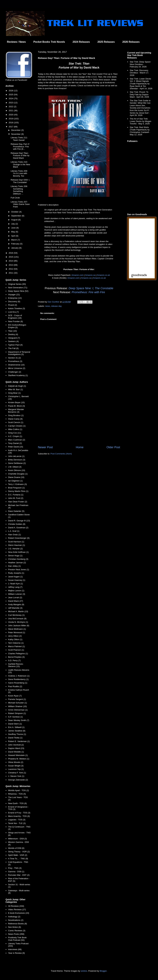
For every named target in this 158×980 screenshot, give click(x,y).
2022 (11, 107)
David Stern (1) (15, 724)
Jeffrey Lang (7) (15, 587)
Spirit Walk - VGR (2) (18, 855)
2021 (11, 111)
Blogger (103, 971)
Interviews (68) (15, 949)
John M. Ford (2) (16, 498)
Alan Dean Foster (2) (18, 502)
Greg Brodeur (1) (16, 415)
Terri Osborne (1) (16, 643)
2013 (11, 265)
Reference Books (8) (17, 924)
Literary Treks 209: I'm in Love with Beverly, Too (19, 173)
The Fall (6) (13, 348)
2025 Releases (106, 42)
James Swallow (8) (17, 731)
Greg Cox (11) (15, 433)
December (16, 130)
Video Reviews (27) (17, 910)
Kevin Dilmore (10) (17, 470)
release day (56, 306)
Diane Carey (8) (15, 419)
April (14, 236)
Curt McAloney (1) (16, 615)
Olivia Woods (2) (16, 762)
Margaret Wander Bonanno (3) (16, 411)
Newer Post (45, 447)
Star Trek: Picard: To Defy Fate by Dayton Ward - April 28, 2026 (139, 94)
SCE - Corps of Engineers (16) (15, 317)
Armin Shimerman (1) (18, 710)
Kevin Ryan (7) (15, 696)
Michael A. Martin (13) (18, 611)
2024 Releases (81, 42)
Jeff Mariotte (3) (15, 608)
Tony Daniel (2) (15, 443)
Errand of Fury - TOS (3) (19, 813)
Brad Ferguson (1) (16, 488)
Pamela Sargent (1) (17, 699)
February (16, 244)
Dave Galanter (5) (16, 511)
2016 (11, 253)
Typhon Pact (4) (15, 345)
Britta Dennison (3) (17, 460)
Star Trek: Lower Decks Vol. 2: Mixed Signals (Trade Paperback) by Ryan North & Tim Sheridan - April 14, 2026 (141, 84)
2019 (11, 119)
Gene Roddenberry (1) (18, 679)
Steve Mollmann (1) (17, 629)
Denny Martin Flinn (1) (18, 491)
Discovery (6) (14, 301)
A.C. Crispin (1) (15, 436)
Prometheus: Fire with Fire (88, 292)
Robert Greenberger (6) (19, 538)
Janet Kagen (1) (15, 577)
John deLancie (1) (16, 456)
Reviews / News (16, 42)
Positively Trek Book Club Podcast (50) (17, 939)
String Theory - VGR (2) (19, 852)
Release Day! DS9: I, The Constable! (20, 181)
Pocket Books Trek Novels (49, 42)
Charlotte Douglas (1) (18, 474)
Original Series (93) (17, 284)
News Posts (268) (16, 934)
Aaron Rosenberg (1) (18, 683)
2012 (11, 269)
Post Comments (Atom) (61, 454)
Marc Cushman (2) (17, 440)
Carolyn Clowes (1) (17, 426)
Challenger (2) (15, 372)
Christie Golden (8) (17, 524)
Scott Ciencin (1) (16, 422)
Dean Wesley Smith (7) (19, 720)
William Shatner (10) (17, 706)
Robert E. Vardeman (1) (19, 741)
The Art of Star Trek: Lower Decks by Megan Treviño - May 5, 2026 (140, 121)
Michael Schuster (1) (17, 703)
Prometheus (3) (15, 361)
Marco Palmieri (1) (16, 646)
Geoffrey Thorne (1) (17, 734)
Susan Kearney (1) (17, 580)
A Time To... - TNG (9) (18, 859)
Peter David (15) (16, 447)
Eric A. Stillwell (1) (16, 727)
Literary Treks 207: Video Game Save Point (20, 204)
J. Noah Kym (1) (15, 584)
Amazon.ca (90, 275)
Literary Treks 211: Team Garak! (19, 139)
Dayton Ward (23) (16, 748)
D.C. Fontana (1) (16, 495)
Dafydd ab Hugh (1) (17, 386)
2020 (11, 115)
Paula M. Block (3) (16, 406)
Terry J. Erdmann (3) (17, 484)
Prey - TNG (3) (15, 868)
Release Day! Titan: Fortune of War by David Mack (20, 156)
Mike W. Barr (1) (15, 389)
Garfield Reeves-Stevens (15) (16, 665)
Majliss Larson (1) (16, 591)
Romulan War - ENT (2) (19, 875)
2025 (11, 95)
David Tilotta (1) (15, 738)
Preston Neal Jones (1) (19, 570)
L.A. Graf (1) (14, 531)
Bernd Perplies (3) (16, 657)
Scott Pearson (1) (16, 650)
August (15, 220)
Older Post (113, 447)
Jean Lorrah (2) (15, 598)
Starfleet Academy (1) (18, 375)
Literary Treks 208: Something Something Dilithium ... (19, 190)
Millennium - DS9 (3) (17, 839)
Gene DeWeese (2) (17, 463)
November (16, 134)
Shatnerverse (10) (16, 365)
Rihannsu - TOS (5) (17, 794)
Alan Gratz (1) (14, 535)
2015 (11, 257)
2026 (11, 91)
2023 (11, 103)
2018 (11, 123)
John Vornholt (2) (16, 745)
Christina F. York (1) (17, 773)
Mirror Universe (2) (17, 368)
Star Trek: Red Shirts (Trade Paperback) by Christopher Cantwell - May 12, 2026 (140, 131)
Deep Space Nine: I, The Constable (91, 288)
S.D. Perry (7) (14, 660)
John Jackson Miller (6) (19, 626)
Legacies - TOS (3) (17, 820)
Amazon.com (77, 275)
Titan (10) (12, 331)
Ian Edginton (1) (15, 481)
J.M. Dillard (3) (15, 467)
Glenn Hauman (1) (17, 545)
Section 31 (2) (14, 358)
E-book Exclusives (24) (19, 913)
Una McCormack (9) (17, 619)
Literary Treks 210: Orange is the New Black (20, 164)
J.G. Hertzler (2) (15, 549)
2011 (11, 273)
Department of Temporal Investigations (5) (19, 353)
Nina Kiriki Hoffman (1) (18, 552)
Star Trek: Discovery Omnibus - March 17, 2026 (139, 73)
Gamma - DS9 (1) (16, 872)
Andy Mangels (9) (16, 604)
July (13, 224)
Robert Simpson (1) (17, 713)
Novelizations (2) (16, 920)
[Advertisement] (79, 419)
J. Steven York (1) (16, 776)
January (15, 248)
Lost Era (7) (13, 312)
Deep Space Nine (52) (18, 291)
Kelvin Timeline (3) (17, 308)
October (15, 212)
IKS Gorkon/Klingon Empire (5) (17, 326)
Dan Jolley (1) (14, 566)
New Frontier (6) (15, 321)
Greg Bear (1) (14, 393)
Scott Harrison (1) (16, 542)
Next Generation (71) (18, 288)
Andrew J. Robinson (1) (19, 676)
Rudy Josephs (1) (16, 573)
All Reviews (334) (16, 906)
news (48, 306)
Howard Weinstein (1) (18, 755)
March (14, 240)
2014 (11, 261)
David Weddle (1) (16, 752)
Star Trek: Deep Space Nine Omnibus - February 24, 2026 (140, 64)
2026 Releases (131, 42)
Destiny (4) (13, 334)
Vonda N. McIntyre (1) (18, 622)
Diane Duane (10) (16, 477)
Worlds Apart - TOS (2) (18, 790)
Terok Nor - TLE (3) (17, 823)
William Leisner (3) (17, 594)
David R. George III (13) (19, 521)
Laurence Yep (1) (16, 769)
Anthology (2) (14, 917)
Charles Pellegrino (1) (18, 654)
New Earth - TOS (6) (17, 803)
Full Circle (15, 198)
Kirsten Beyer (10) (16, 402)
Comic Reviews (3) (17, 931)
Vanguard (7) (14, 338)
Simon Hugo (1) (15, 556)
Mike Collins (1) (15, 429)
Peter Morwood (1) (17, 632)
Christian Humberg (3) (18, 559)
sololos (84, 971)
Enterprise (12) (15, 298)
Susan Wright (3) (16, 766)
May (13, 232)
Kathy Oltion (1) (15, 639)
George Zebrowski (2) (18, 780)
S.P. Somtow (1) (15, 717)
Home (80, 447)
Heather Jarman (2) (17, 563)
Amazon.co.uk (103, 275)
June (14, 228)
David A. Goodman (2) (18, 528)
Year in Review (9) (16, 953)
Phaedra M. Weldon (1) (19, 759)
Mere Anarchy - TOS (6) (19, 816)
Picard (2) (12, 305)
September (17, 216)
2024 (11, 98)
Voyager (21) (14, 295)
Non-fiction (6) (15, 927)
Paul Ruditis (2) (15, 686)
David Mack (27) (16, 601)
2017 (11, 127)
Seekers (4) (13, 341)
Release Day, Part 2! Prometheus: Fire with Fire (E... (20, 147)
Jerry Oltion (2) (15, 636)
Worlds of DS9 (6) (16, 848)
